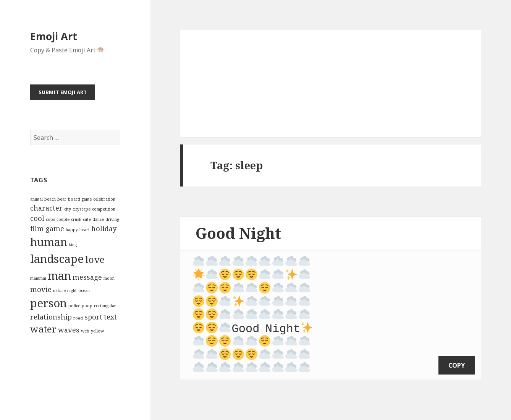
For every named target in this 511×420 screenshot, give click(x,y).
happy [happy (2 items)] (72, 230)
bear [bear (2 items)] (62, 199)
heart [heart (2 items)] (85, 230)
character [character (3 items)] (46, 208)
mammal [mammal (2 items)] (38, 278)
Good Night (238, 233)
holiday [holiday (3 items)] (104, 229)
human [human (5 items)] (49, 242)
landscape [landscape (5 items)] (57, 259)
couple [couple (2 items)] (63, 219)
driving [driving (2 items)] (112, 219)
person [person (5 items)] (49, 303)
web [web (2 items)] (85, 331)
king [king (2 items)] (73, 245)
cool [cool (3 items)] (37, 218)
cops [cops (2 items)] (50, 219)
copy (457, 355)
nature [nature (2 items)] (59, 290)
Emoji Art (54, 36)
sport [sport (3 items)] (93, 317)
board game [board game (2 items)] (80, 199)
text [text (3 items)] (110, 317)
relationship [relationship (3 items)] (51, 317)
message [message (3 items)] (87, 277)
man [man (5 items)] (59, 276)
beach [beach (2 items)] (50, 199)
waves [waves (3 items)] (69, 330)
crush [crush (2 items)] (76, 219)
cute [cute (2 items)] (87, 219)
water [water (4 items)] (43, 329)
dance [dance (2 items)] (98, 219)
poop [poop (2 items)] (87, 306)
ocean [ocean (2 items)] (84, 290)
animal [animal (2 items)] (36, 199)
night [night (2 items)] (72, 290)
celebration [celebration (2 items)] (104, 199)
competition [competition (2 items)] (104, 209)
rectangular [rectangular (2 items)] (105, 306)
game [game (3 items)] (55, 229)
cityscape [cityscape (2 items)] (82, 209)
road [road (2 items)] (78, 318)
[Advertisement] (331, 84)
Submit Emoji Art (63, 92)
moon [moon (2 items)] (109, 278)
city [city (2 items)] (68, 209)
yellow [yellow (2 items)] (97, 331)
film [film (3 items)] (37, 229)
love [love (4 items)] (95, 259)
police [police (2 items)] (74, 306)
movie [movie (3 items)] (41, 289)
